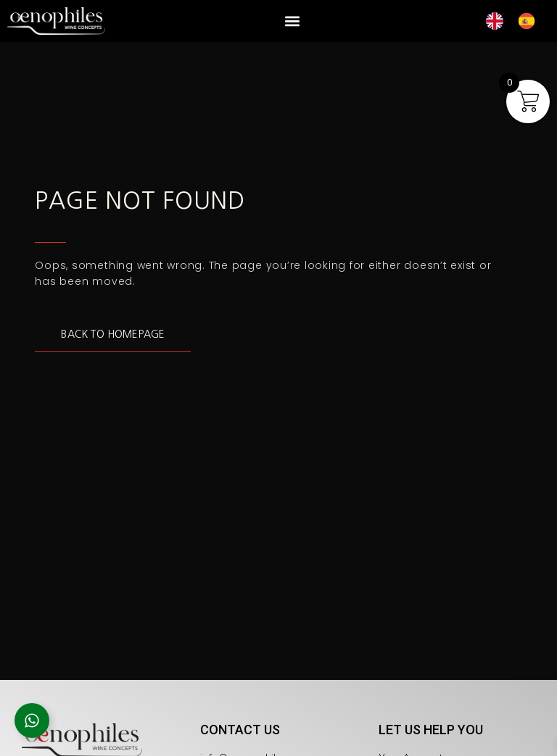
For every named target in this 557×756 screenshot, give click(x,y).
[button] (292, 21)
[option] (530, 21)
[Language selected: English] (518, 21)
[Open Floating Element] (32, 720)
